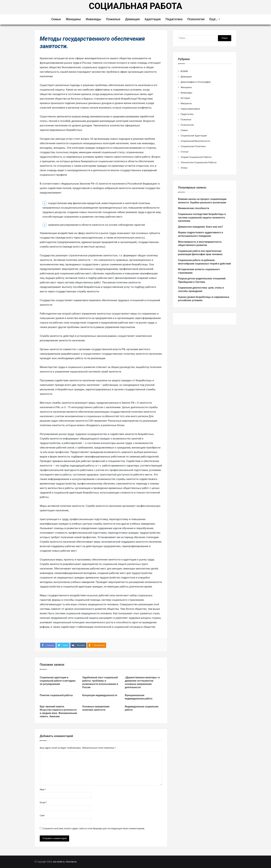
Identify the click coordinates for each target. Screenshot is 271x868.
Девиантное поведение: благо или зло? (200, 227)
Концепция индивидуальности (100, 695)
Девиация (132, 19)
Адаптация (153, 19)
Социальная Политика (193, 146)
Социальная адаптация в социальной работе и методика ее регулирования (58, 681)
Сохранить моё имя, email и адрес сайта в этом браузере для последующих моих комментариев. (94, 828)
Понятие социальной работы (56, 695)
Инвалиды (93, 19)
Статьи (184, 152)
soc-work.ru (59, 862)
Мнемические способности (194, 208)
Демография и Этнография (196, 82)
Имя (43, 790)
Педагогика (174, 19)
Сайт (42, 815)
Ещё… (214, 19)
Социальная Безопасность (195, 141)
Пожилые (113, 19)
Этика (184, 168)
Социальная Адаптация (194, 136)
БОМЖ (184, 71)
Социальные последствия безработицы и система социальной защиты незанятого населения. (202, 217)
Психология (196, 19)
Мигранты (186, 103)
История (185, 98)
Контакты (72, 862)
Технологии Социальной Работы (199, 162)
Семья (56, 19)
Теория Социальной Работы (196, 157)
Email (43, 802)
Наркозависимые (190, 109)
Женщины (73, 19)
